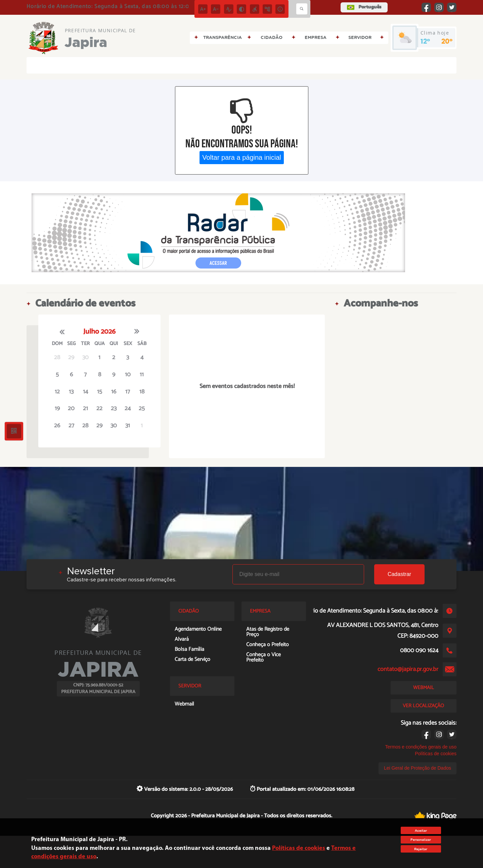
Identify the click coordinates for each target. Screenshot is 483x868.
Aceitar (421, 831)
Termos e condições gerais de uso (421, 747)
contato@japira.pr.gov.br (408, 669)
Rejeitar (421, 849)
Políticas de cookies (436, 754)
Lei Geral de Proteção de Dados (418, 768)
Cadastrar (399, 574)
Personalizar (421, 840)
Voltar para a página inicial (242, 157)
